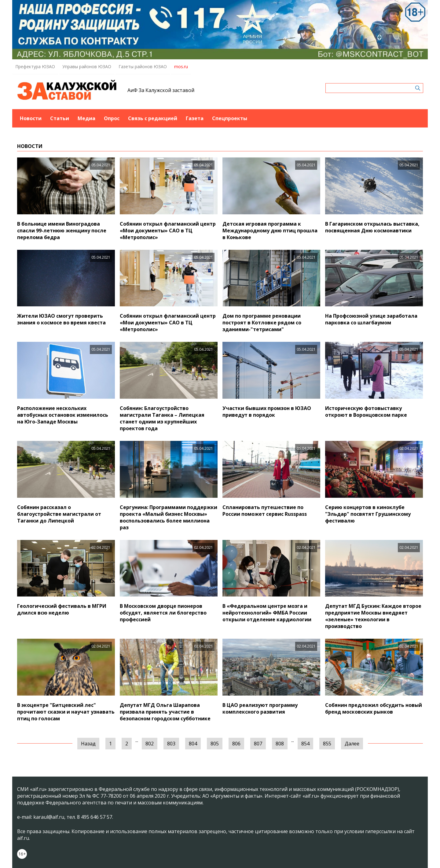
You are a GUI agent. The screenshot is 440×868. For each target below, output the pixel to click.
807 (258, 744)
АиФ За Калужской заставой (161, 90)
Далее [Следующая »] (352, 744)
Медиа (86, 118)
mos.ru (181, 66)
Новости (31, 118)
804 (193, 744)
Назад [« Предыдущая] (88, 744)
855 (327, 744)
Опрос (112, 118)
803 (171, 744)
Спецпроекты (230, 118)
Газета (195, 118)
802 (150, 744)
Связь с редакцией (153, 118)
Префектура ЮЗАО (35, 66)
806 (236, 744)
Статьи (60, 118)
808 (280, 744)
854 (305, 744)
